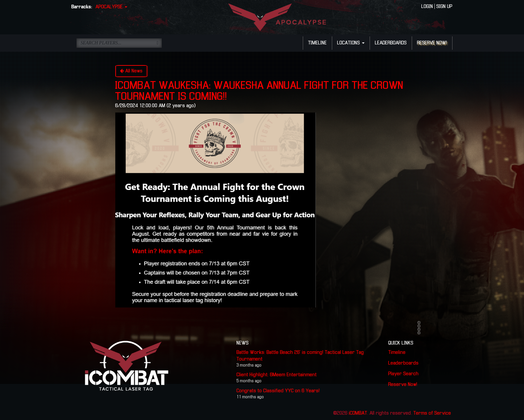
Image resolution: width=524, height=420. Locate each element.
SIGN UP (444, 7)
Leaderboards (404, 363)
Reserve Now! (403, 385)
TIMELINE (317, 43)
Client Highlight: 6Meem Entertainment (277, 375)
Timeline (397, 353)
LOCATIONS (351, 43)
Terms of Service (432, 413)
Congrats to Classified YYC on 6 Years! (278, 391)
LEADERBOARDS (391, 43)
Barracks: (82, 7)
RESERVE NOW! (432, 43)
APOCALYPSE (111, 7)
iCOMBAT (358, 413)
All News (131, 71)
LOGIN (427, 7)
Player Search (404, 374)
